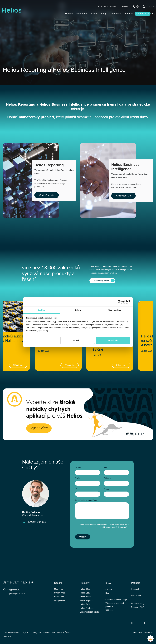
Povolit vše (113, 340)
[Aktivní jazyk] (152, 7)
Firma (106, 489)
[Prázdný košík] (144, 7)
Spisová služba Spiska (90, 612)
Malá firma (59, 589)
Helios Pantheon (87, 608)
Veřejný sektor (60, 601)
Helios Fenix (85, 604)
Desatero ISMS (138, 607)
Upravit (78, 340)
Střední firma (60, 593)
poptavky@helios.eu (16, 594)
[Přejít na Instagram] (151, 623)
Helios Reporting (21, 104)
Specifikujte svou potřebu (86, 500)
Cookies (109, 610)
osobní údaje (91, 524)
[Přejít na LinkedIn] (138, 623)
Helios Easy (85, 593)
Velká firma (59, 597)
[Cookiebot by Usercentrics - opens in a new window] (119, 302)
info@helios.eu (14, 590)
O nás (108, 583)
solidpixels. (148, 633)
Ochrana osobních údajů (116, 600)
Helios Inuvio (85, 597)
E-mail (78, 467)
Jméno (78, 478)
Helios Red (85, 589)
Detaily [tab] (78, 310)
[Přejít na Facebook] (132, 623)
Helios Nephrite (86, 601)
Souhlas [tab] (41, 310)
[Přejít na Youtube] (145, 623)
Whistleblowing (138, 603)
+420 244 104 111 (36, 522)
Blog (107, 593)
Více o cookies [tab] (115, 310)
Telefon (107, 467)
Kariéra (109, 590)
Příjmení (107, 478)
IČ (76, 489)
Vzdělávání (136, 596)
